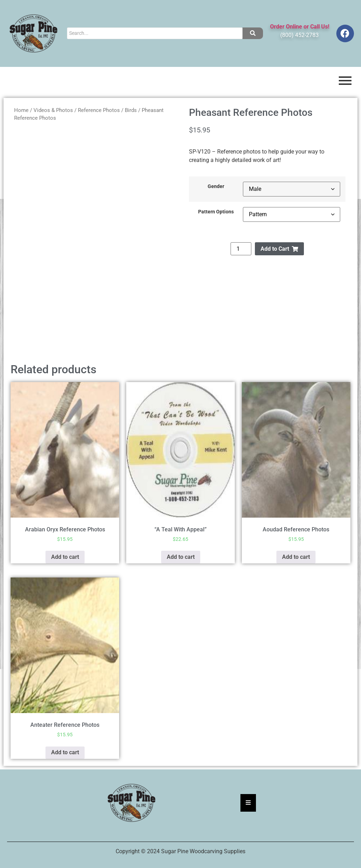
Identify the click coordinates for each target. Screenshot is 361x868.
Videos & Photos (53, 110)
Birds (131, 110)
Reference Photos (99, 110)
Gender (216, 187)
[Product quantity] (241, 249)
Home (21, 110)
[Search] (155, 33)
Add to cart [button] (65, 557)
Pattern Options (216, 212)
